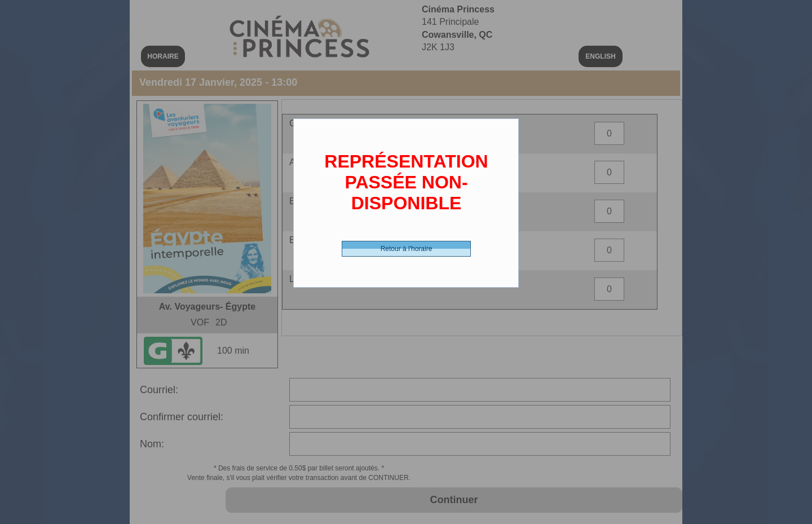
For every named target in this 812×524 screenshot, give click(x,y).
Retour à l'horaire (407, 249)
